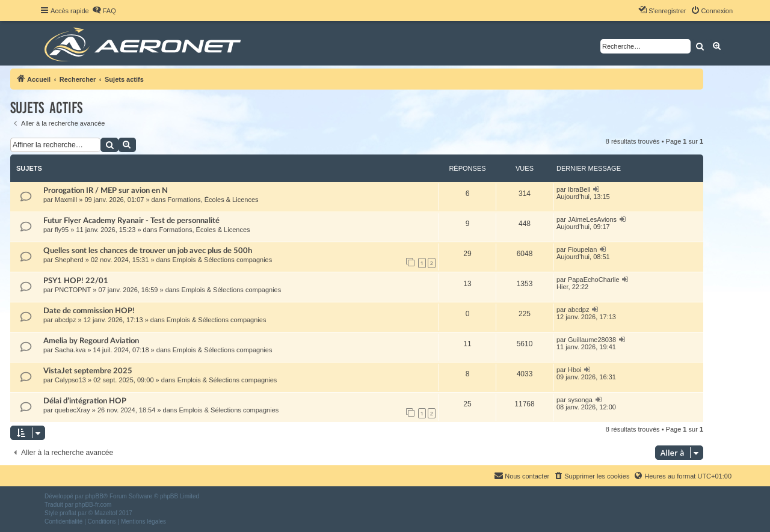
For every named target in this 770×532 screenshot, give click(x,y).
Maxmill (66, 200)
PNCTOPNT (73, 290)
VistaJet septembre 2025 (88, 371)
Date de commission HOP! (89, 311)
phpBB (94, 496)
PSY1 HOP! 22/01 (76, 281)
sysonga (580, 400)
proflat (68, 513)
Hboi (575, 370)
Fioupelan (582, 249)
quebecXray (72, 410)
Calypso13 (70, 380)
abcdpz (65, 320)
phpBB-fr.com (94, 505)
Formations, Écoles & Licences (213, 200)
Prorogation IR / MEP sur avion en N (106, 191)
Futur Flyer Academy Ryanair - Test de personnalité (131, 221)
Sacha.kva (70, 350)
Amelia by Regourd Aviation (91, 341)
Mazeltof (106, 513)
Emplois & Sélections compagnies (223, 260)
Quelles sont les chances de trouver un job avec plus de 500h (148, 251)
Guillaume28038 (592, 340)
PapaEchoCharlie (594, 280)
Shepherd (69, 260)
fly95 (62, 230)
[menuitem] (104, 11)
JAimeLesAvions (592, 219)
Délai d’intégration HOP (85, 401)
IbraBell (579, 189)
